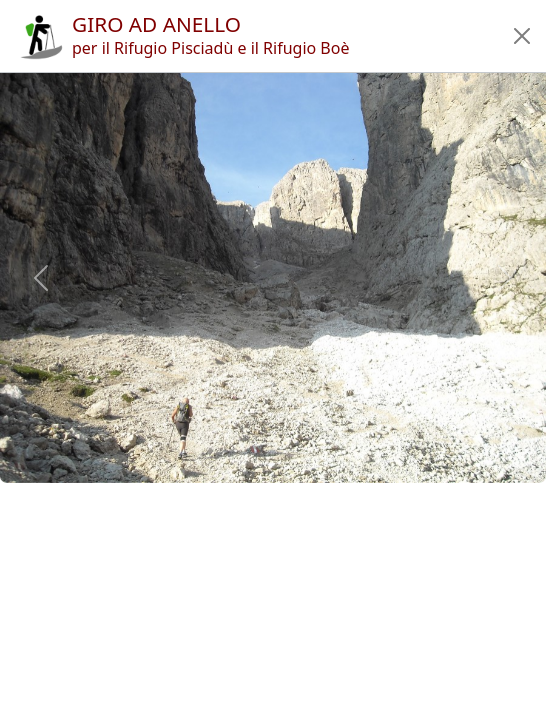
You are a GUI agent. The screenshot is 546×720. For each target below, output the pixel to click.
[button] (522, 36)
